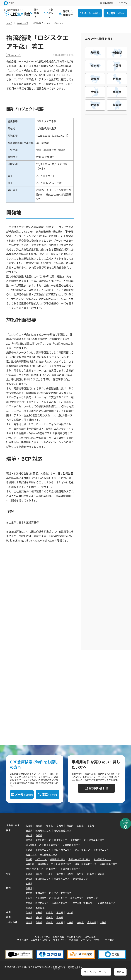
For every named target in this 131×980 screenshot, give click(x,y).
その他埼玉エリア (71, 845)
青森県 (39, 825)
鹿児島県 (92, 922)
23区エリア (41, 859)
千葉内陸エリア (101, 850)
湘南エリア (52, 869)
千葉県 (29, 850)
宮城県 (60, 825)
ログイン (123, 3)
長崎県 (49, 922)
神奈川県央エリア (109, 864)
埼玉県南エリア (52, 845)
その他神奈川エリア (70, 869)
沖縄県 (103, 922)
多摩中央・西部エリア (79, 859)
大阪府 (29, 898)
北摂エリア (92, 898)
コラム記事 (90, 937)
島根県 (39, 912)
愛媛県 (49, 917)
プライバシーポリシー (92, 940)
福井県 (60, 874)
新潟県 (29, 874)
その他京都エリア (63, 893)
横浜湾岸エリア (45, 864)
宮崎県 (80, 922)
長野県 (80, 874)
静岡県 (101, 874)
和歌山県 (40, 908)
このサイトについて (41, 940)
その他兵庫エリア (106, 903)
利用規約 (73, 940)
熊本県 (60, 922)
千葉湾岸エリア (43, 850)
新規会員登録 (107, 3)
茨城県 (29, 830)
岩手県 (49, 825)
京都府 (29, 893)
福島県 (91, 825)
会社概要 (110, 940)
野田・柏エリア (82, 850)
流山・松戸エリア (63, 850)
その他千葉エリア (49, 854)
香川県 (39, 917)
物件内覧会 (58, 937)
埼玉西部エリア (78, 840)
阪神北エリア (42, 903)
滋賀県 (29, 888)
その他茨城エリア (63, 830)
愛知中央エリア (62, 879)
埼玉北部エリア (43, 840)
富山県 (39, 874)
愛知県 (29, 879)
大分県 (70, 922)
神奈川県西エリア (34, 869)
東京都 (29, 859)
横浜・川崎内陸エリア (86, 864)
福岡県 (29, 922)
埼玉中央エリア (97, 840)
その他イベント (74, 937)
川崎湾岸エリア (64, 864)
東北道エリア (61, 840)
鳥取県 (29, 912)
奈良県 (29, 908)
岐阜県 (91, 874)
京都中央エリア (43, 893)
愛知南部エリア (80, 879)
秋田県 (70, 825)
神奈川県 (30, 864)
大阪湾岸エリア (43, 898)
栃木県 (29, 835)
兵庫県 (29, 903)
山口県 (70, 912)
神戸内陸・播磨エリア (83, 903)
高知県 (60, 917)
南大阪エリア (77, 898)
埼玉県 (29, 840)
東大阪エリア (61, 898)
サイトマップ (60, 940)
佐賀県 (39, 922)
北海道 (29, 825)
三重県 (29, 883)
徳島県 (29, 917)
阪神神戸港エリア (61, 903)
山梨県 (70, 874)
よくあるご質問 (125, 821)
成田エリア (31, 854)
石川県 (49, 874)
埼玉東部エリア (33, 845)
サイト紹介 (22, 940)
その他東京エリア (102, 859)
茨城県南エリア (43, 830)
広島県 (60, 912)
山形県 (80, 825)
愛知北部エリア (43, 879)
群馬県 (39, 835)
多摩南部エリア (58, 859)
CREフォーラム (43, 937)
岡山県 (49, 912)
